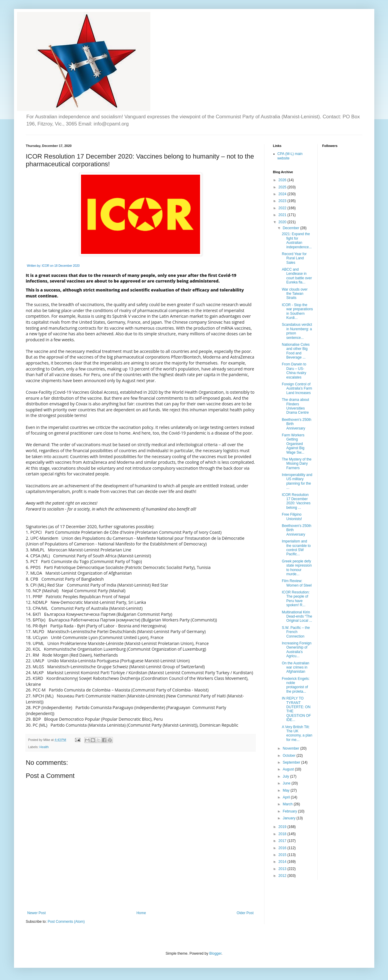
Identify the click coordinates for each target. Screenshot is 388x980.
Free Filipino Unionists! (292, 517)
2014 (283, 862)
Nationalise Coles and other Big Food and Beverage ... (296, 351)
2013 (283, 869)
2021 (283, 215)
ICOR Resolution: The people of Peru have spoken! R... (296, 599)
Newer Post (37, 913)
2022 (283, 208)
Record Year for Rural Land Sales (294, 258)
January (289, 818)
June (287, 783)
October (289, 756)
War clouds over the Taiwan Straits (294, 294)
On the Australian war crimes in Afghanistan (295, 667)
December (291, 228)
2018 (283, 834)
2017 (283, 841)
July (286, 776)
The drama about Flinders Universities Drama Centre (295, 406)
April (287, 797)
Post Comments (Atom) (66, 922)
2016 (283, 848)
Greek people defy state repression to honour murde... (297, 568)
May (286, 790)
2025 (283, 187)
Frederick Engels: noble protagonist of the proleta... (296, 685)
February (290, 811)
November (291, 748)
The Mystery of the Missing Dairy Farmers (296, 464)
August (289, 769)
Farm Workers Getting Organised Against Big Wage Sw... (293, 444)
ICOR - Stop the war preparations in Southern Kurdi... (297, 311)
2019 (283, 827)
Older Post (245, 913)
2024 (283, 194)
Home (141, 913)
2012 (283, 876)
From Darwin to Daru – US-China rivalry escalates (294, 371)
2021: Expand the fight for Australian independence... (297, 240)
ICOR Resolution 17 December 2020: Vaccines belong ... (296, 501)
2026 (283, 180)
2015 (283, 855)
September (292, 762)
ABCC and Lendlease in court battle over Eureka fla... (297, 276)
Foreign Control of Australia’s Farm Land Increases (297, 389)
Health (44, 747)
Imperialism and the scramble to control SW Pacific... (296, 548)
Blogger (215, 953)
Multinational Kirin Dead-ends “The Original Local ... (297, 617)
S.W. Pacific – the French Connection (296, 632)
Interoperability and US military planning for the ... (297, 481)
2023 (283, 201)
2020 (283, 222)
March (288, 804)
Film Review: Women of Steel (297, 583)
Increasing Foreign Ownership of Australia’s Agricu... (296, 650)
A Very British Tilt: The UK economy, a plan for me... (297, 733)
